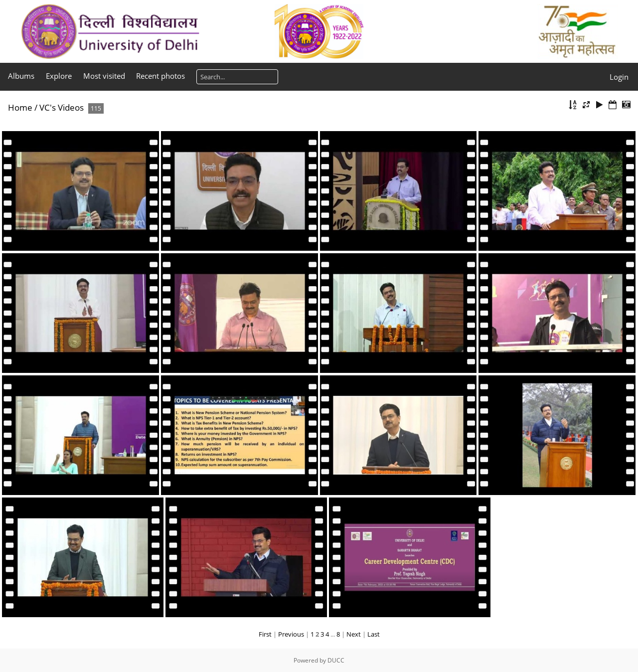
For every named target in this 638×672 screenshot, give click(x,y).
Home (20, 107)
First (265, 634)
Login (619, 77)
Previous (291, 634)
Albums (21, 76)
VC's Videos (62, 107)
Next (354, 634)
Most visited (104, 76)
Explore (59, 76)
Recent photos (160, 76)
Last (374, 634)
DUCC (336, 660)
